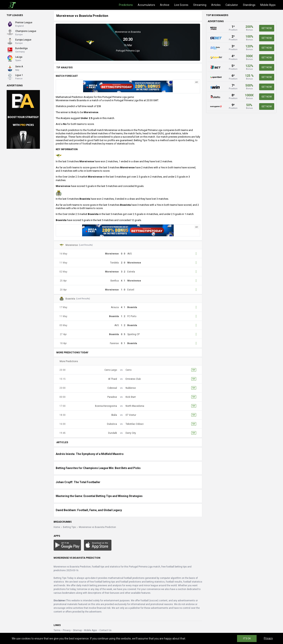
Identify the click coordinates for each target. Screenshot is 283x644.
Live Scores (181, 5)
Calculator (232, 5)
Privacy (67, 630)
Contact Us (105, 630)
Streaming (200, 5)
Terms (57, 630)
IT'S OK (247, 639)
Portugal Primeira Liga (128, 51)
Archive (165, 5)
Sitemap (77, 630)
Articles (216, 5)
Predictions (126, 5)
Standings (249, 5)
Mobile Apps (268, 5)
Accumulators (146, 5)
